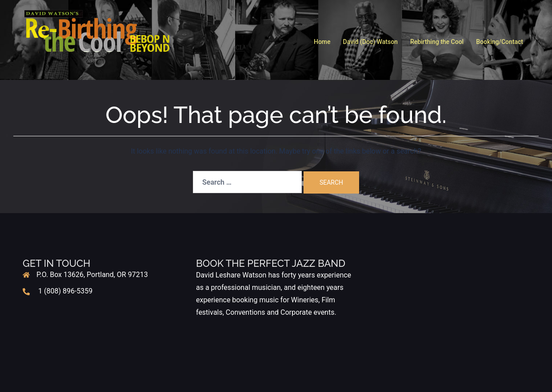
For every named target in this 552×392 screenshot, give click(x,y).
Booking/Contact (500, 42)
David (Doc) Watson (370, 42)
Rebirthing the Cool (437, 42)
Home (322, 42)
